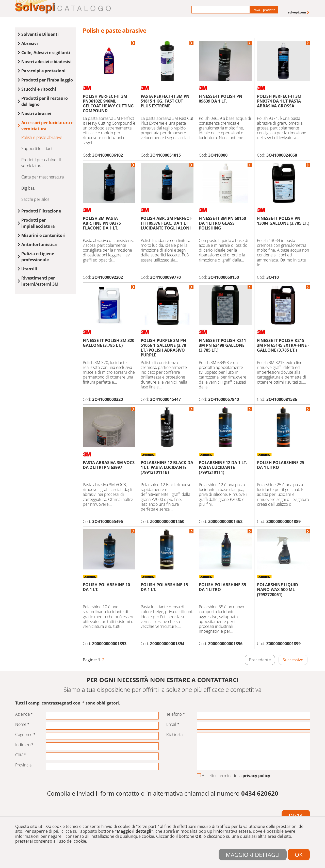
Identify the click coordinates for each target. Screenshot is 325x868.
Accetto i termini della (233, 776)
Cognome (25, 735)
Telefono (176, 714)
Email (173, 724)
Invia (296, 816)
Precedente (260, 660)
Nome (22, 724)
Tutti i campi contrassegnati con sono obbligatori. (68, 703)
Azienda (24, 714)
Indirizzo (24, 745)
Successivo (293, 660)
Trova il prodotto (264, 10)
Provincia (23, 765)
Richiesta (174, 735)
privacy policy (256, 776)
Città (21, 755)
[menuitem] (299, 12)
